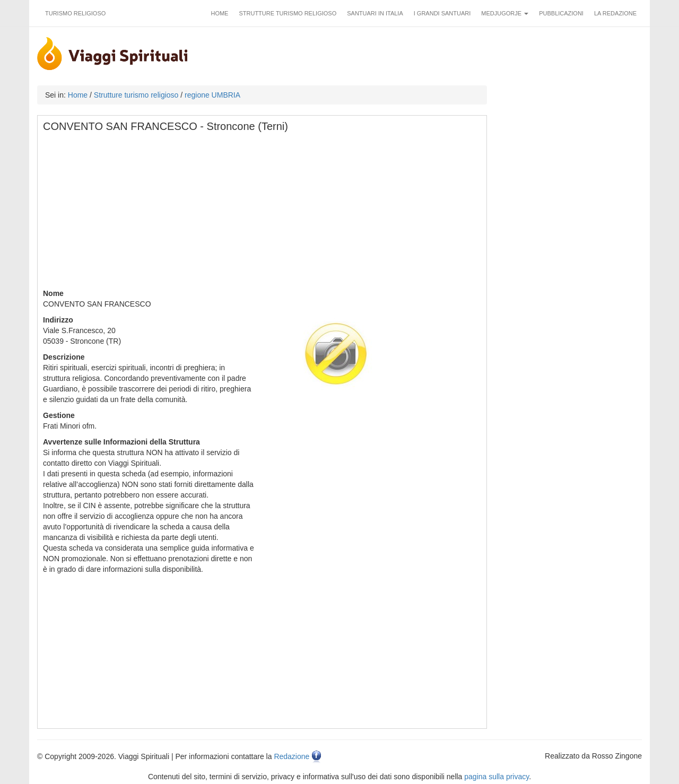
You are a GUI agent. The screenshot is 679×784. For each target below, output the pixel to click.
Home (219, 13)
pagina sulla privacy (497, 777)
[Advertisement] (263, 214)
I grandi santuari (442, 13)
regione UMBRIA (212, 95)
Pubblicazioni (561, 13)
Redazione (291, 756)
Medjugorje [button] (505, 13)
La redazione (615, 13)
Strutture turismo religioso (288, 13)
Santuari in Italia (375, 13)
